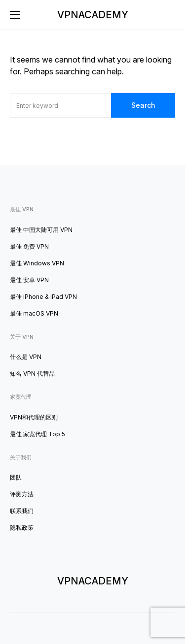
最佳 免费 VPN (29, 246)
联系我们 (22, 511)
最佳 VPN (22, 209)
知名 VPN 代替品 (32, 373)
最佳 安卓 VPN (29, 280)
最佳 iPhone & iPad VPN (43, 297)
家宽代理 (21, 397)
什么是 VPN (26, 357)
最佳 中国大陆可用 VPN (41, 230)
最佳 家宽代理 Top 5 (37, 434)
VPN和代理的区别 (34, 417)
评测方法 (22, 494)
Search (143, 105)
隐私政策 (22, 528)
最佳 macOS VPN (34, 313)
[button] (15, 15)
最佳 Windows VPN (37, 263)
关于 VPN (22, 337)
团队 (16, 477)
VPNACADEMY (93, 15)
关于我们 (21, 457)
